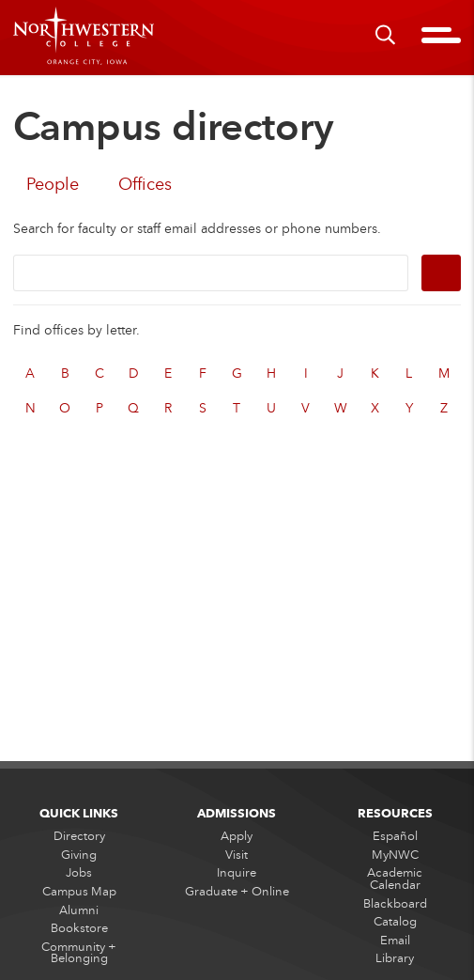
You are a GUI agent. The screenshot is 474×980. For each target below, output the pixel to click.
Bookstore (79, 928)
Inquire (237, 873)
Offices (145, 184)
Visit (237, 854)
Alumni (79, 910)
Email (395, 940)
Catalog (395, 922)
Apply (237, 836)
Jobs (79, 873)
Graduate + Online (237, 891)
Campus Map (79, 891)
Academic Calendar (395, 879)
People (53, 184)
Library (395, 958)
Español (395, 836)
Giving (79, 854)
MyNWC (395, 854)
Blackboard (395, 903)
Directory (79, 836)
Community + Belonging (79, 952)
